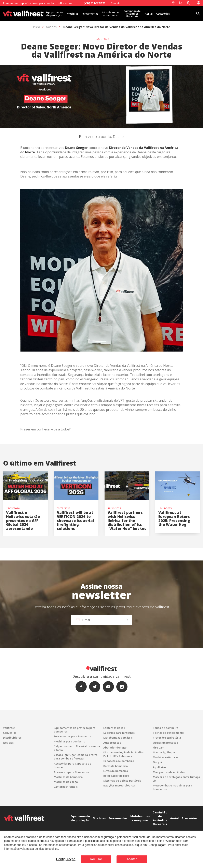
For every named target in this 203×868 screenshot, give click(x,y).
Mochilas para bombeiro (70, 741)
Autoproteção (112, 743)
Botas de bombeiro (116, 766)
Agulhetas (159, 767)
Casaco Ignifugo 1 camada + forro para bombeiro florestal (76, 757)
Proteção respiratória (167, 738)
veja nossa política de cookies (39, 849)
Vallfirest (9, 728)
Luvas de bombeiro (116, 771)
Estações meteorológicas (119, 785)
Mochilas (73, 14)
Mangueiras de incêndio (169, 772)
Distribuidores (12, 738)
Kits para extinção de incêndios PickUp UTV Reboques (124, 754)
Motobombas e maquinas (111, 14)
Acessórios (163, 14)
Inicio (37, 27)
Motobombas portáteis (118, 738)
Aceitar (132, 859)
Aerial (149, 14)
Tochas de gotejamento (168, 733)
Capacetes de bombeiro (119, 761)
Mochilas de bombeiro (68, 777)
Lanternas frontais (66, 787)
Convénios (10, 733)
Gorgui (157, 762)
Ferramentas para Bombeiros (73, 736)
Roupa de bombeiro (166, 728)
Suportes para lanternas (119, 733)
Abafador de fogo (115, 748)
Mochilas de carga (66, 782)
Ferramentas (90, 14)
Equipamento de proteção (54, 14)
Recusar (96, 859)
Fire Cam (159, 748)
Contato (116, 3)
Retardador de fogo (116, 776)
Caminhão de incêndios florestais (132, 14)
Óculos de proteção (165, 743)
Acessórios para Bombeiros (71, 772)
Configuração (66, 859)
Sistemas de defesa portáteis (122, 781)
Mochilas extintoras (166, 757)
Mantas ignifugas (164, 752)
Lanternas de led (114, 728)
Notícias (51, 27)
